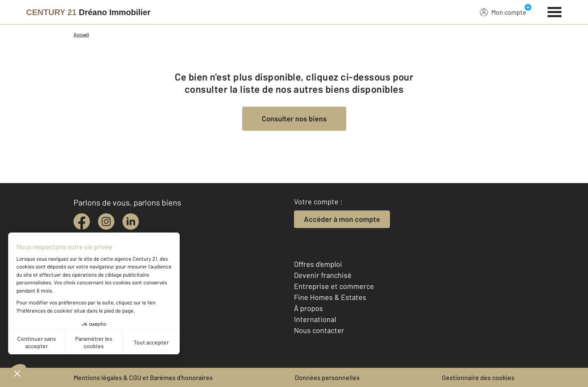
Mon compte (503, 12)
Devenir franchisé (323, 275)
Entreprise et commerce (334, 286)
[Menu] (555, 11)
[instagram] (106, 221)
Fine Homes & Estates (330, 297)
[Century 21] (88, 12)
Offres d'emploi (318, 264)
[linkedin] (131, 221)
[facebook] (82, 221)
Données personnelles (327, 377)
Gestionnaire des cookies (478, 377)
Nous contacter (319, 330)
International (315, 319)
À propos (308, 308)
